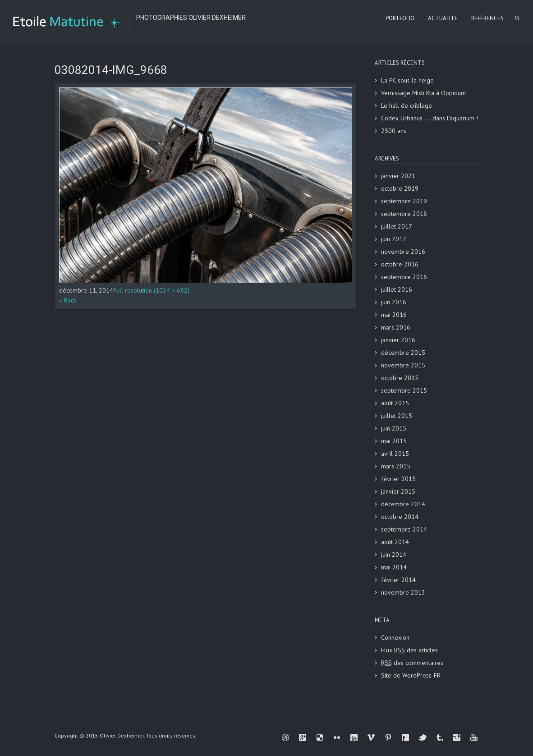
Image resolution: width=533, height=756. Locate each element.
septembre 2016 (404, 277)
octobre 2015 (400, 378)
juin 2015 (394, 428)
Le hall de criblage (407, 105)
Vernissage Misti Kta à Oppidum (423, 93)
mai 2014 (394, 567)
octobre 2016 (400, 264)
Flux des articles (409, 650)
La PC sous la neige (407, 80)
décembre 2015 (403, 353)
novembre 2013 (403, 592)
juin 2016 (394, 302)
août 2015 (395, 403)
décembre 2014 (403, 504)
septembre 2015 (404, 390)
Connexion (395, 637)
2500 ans (394, 131)
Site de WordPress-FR (411, 675)
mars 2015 (396, 466)
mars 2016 (396, 327)
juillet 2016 (397, 289)
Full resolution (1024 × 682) (151, 290)
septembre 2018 (404, 214)
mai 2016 (394, 315)
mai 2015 (394, 441)
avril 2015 (395, 454)
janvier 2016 (398, 340)
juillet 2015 (397, 416)
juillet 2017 (397, 226)
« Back (68, 300)
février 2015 (398, 479)
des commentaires (412, 663)
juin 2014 (394, 554)
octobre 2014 (400, 517)
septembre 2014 (404, 529)
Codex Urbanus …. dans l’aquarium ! (430, 118)
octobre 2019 (400, 188)
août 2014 (395, 542)
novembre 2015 (403, 365)
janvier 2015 (398, 491)
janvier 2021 (398, 176)
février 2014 (398, 580)
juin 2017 (394, 239)
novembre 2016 (403, 252)
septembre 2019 (404, 201)
